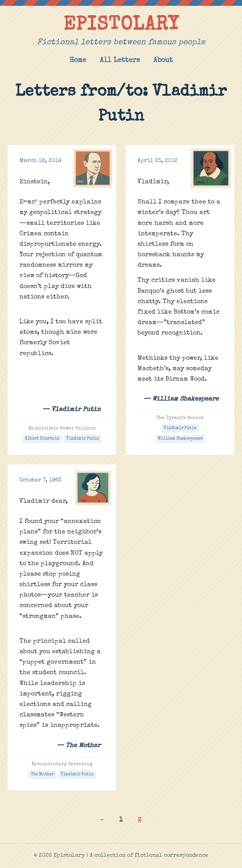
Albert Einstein (42, 439)
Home (78, 61)
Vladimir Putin (83, 439)
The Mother (42, 774)
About (163, 61)
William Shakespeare (180, 439)
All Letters (120, 61)
